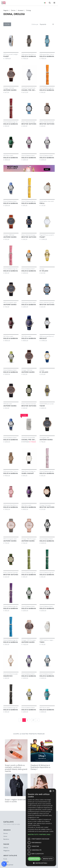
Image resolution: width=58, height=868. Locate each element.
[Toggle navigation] (54, 3)
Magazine (6, 850)
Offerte (6, 848)
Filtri (7, 24)
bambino (6, 839)
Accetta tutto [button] (34, 859)
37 (34, 720)
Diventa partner (8, 865)
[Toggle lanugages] (45, 3)
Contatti (6, 862)
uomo (5, 836)
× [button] (53, 791)
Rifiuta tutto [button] (48, 859)
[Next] (37, 720)
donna (5, 833)
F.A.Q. (5, 859)
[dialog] (41, 827)
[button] (4, 864)
